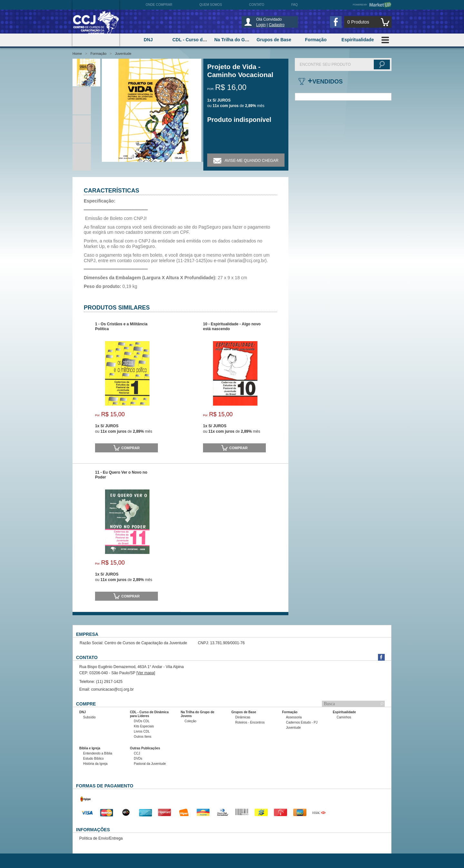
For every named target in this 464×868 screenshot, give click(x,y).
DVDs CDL (142, 721)
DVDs (138, 759)
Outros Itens (142, 737)
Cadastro (277, 25)
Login (261, 25)
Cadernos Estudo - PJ (302, 722)
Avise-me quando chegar (246, 160)
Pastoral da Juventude (150, 764)
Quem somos (211, 5)
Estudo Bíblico (93, 759)
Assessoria (294, 717)
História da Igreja (95, 764)
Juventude (123, 54)
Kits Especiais (144, 726)
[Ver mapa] (146, 673)
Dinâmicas (243, 717)
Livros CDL (142, 731)
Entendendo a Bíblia (98, 753)
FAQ (295, 5)
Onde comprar (159, 5)
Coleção (191, 721)
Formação (99, 54)
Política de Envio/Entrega (101, 838)
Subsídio (89, 717)
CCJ (137, 753)
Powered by (372, 5)
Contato (257, 5)
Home (77, 54)
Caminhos (344, 717)
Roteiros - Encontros (250, 722)
